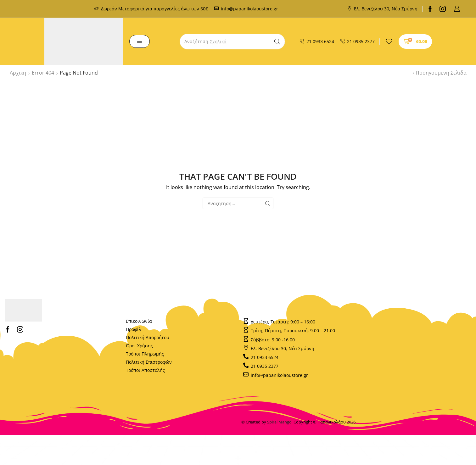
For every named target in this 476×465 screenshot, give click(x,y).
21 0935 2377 (361, 41)
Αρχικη (18, 73)
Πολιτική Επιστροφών (149, 362)
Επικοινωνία (139, 321)
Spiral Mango (280, 422)
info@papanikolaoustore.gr (249, 9)
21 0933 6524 (320, 41)
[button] (457, 9)
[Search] (277, 42)
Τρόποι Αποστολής (145, 370)
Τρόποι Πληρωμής (145, 354)
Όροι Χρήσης (139, 346)
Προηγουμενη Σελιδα (441, 73)
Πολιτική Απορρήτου (148, 337)
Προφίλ (134, 329)
